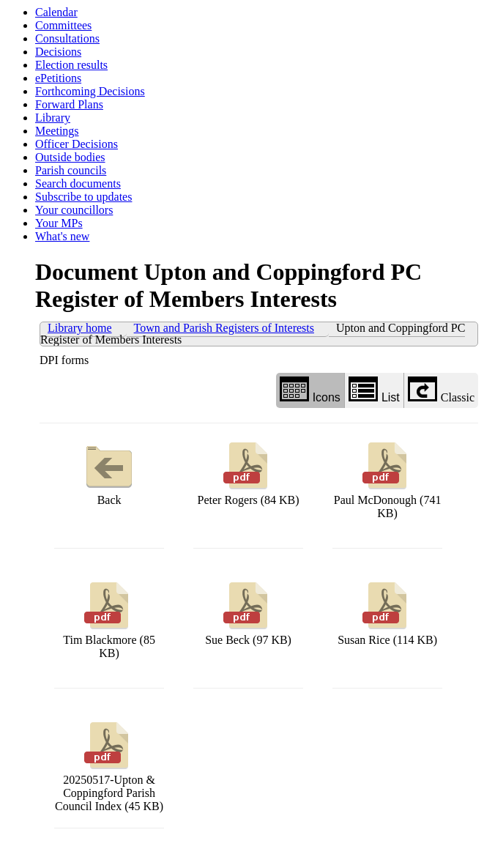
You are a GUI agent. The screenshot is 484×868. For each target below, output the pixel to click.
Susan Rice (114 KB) (387, 612)
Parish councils (71, 170)
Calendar (56, 12)
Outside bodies (70, 157)
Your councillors (74, 210)
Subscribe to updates (83, 197)
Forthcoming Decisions (90, 91)
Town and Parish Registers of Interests (224, 328)
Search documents (78, 183)
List (374, 390)
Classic (441, 390)
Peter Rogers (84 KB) (249, 472)
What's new (62, 236)
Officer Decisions (77, 144)
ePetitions (58, 78)
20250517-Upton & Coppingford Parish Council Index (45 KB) (109, 765)
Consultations (67, 38)
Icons (310, 390)
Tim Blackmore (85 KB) (109, 619)
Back (109, 472)
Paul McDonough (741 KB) (388, 479)
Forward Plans (69, 104)
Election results (71, 65)
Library (53, 118)
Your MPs (59, 223)
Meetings (57, 131)
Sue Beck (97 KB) (248, 612)
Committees (63, 25)
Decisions (58, 52)
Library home (80, 328)
